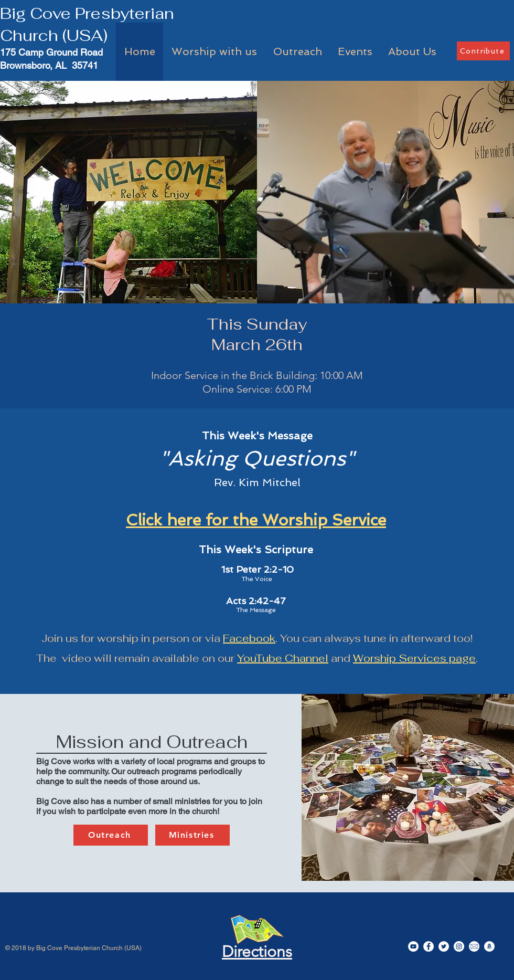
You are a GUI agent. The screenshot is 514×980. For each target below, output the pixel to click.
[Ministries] (192, 835)
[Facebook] (429, 946)
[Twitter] (444, 946)
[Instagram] (459, 946)
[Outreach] (111, 835)
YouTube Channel (283, 658)
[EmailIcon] (474, 946)
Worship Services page (414, 658)
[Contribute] (483, 51)
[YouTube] (413, 946)
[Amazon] (489, 946)
